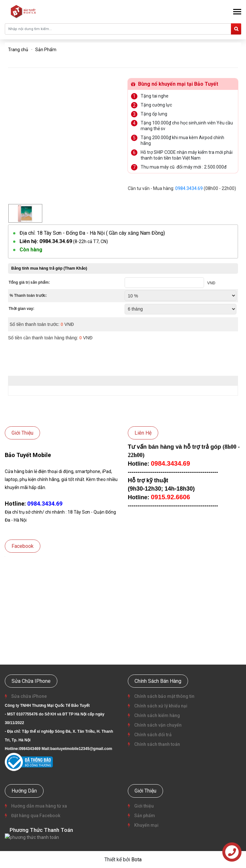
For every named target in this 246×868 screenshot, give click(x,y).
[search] (236, 29)
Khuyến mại (146, 825)
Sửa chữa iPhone (29, 696)
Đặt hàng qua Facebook (35, 816)
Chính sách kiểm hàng (157, 715)
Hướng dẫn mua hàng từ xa (39, 806)
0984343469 (30, 749)
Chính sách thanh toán (157, 744)
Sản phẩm (144, 816)
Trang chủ (18, 50)
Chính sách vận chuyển (157, 725)
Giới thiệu (143, 806)
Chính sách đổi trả (152, 735)
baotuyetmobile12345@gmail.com (81, 749)
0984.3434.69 (189, 188)
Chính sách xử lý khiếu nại (160, 706)
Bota (136, 859)
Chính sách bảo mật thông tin (164, 696)
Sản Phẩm (46, 50)
